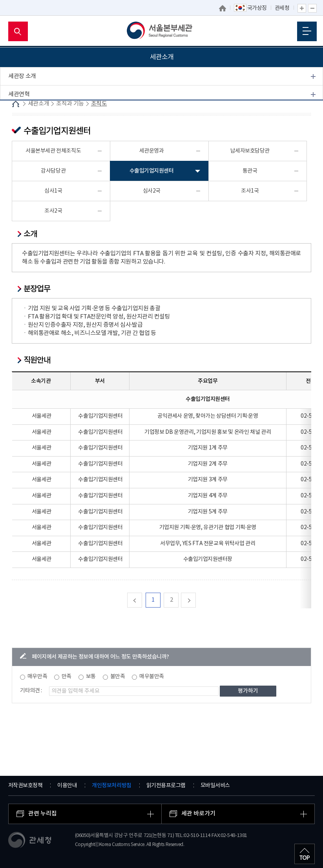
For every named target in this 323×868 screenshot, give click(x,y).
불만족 (118, 677)
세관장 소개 (22, 76)
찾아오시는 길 (25, 216)
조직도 (20, 131)
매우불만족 (152, 677)
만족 (67, 677)
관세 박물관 (22, 180)
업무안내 (23, 143)
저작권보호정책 (26, 786)
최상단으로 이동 (305, 854)
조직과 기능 (22, 112)
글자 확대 (302, 8)
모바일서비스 (215, 786)
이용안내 (67, 786)
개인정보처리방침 (111, 785)
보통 (91, 677)
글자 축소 (312, 8)
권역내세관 (22, 162)
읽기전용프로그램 (166, 786)
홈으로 (223, 8)
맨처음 (142, 600)
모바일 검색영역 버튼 (18, 31)
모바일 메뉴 (307, 31)
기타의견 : (31, 691)
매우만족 (37, 677)
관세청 (282, 8)
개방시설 (19, 198)
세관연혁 (19, 94)
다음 (196, 600)
